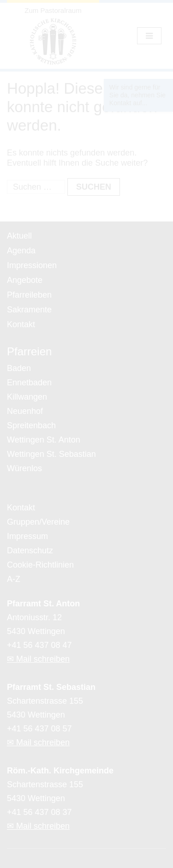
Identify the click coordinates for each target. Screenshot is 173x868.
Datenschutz (30, 551)
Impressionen (32, 265)
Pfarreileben (29, 295)
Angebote (25, 280)
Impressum (27, 536)
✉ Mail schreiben (38, 659)
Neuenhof (25, 411)
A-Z (14, 579)
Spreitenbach (31, 425)
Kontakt (21, 324)
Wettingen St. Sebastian (51, 454)
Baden (19, 368)
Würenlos (24, 468)
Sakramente (29, 310)
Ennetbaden (29, 383)
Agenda (21, 251)
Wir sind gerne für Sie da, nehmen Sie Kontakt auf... (137, 95)
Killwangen (27, 397)
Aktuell (19, 236)
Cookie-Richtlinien (40, 565)
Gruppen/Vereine (38, 522)
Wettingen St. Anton (44, 440)
